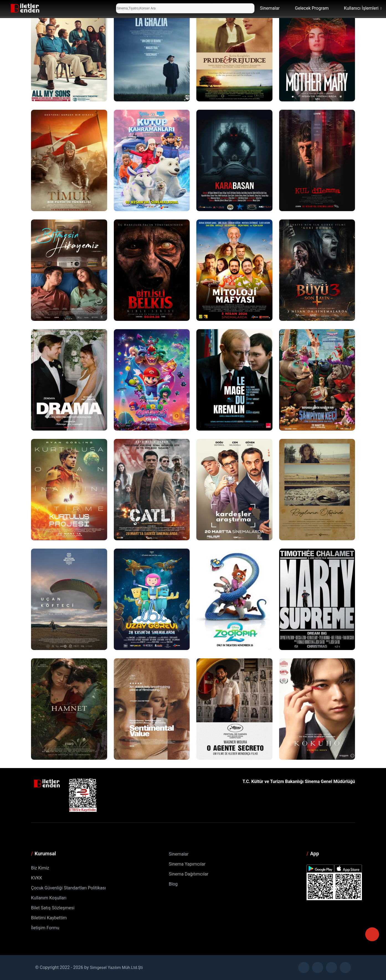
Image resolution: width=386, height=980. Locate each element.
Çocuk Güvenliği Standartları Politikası (68, 888)
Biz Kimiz (40, 868)
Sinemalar (270, 8)
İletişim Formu (45, 928)
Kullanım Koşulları (49, 898)
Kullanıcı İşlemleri (361, 8)
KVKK (37, 878)
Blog (173, 884)
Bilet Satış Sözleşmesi (53, 908)
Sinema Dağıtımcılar (189, 874)
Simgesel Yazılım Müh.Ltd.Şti (119, 967)
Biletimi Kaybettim (49, 918)
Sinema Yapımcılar (187, 864)
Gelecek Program (312, 8)
